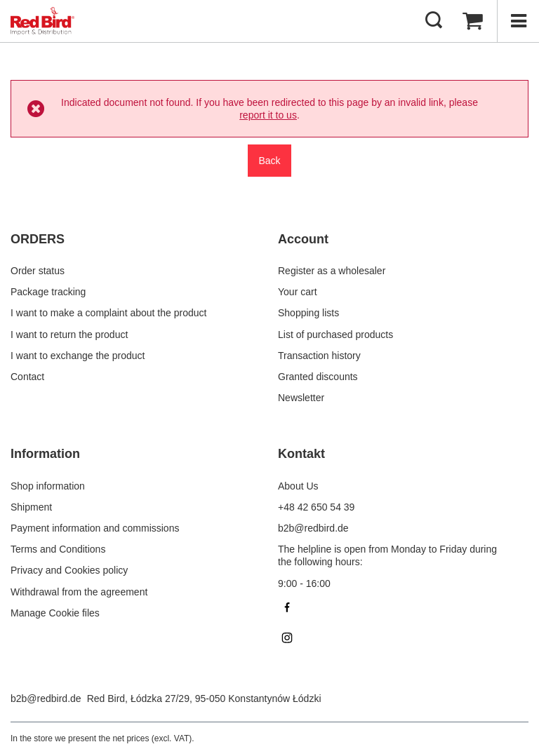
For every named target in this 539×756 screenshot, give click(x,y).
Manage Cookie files (55, 613)
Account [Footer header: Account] (303, 239)
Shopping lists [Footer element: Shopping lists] (308, 313)
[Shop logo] (42, 21)
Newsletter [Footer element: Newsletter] (301, 398)
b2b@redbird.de (46, 698)
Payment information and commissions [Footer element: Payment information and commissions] (95, 528)
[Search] (434, 21)
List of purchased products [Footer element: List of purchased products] (335, 335)
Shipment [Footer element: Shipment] (31, 507)
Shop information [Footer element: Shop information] (48, 486)
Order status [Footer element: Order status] (38, 271)
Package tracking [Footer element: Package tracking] (48, 292)
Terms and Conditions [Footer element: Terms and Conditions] (58, 549)
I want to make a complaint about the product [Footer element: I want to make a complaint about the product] (108, 313)
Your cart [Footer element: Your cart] (298, 292)
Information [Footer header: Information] (45, 454)
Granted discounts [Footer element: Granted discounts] (318, 377)
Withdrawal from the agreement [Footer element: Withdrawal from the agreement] (79, 592)
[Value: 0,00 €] (472, 21)
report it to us (268, 115)
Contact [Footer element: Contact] (27, 377)
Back (269, 161)
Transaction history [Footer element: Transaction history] (319, 356)
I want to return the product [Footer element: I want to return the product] (69, 335)
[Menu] (518, 21)
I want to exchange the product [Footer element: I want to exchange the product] (78, 356)
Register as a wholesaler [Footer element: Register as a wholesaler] (332, 271)
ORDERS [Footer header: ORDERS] (38, 239)
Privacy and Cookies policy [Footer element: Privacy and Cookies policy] (69, 570)
